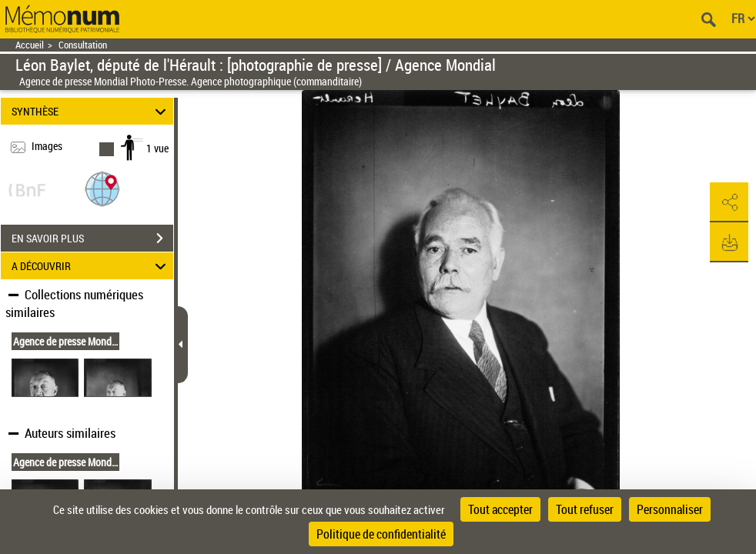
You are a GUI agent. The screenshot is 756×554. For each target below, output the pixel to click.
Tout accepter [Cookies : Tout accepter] (500, 509)
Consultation (83, 45)
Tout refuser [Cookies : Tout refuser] (585, 509)
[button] (102, 188)
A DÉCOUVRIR (91, 266)
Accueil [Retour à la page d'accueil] (30, 45)
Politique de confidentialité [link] (381, 534)
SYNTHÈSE (91, 111)
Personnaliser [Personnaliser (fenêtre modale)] (670, 509)
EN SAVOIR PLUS (92, 239)
